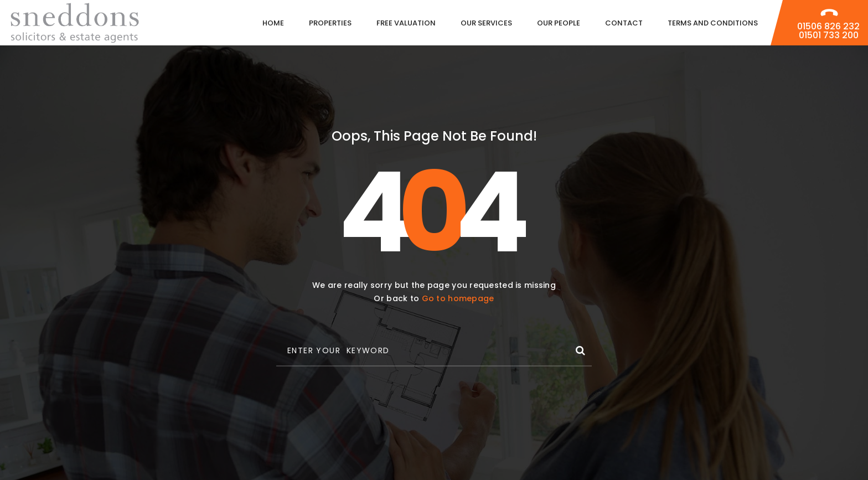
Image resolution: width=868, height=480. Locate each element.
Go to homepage (458, 298)
